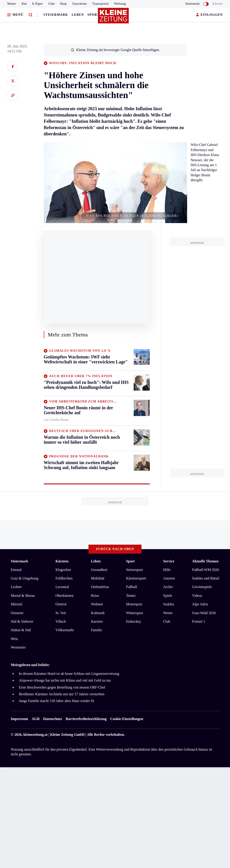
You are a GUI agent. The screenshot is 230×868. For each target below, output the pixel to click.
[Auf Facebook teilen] (13, 67)
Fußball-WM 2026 (206, 570)
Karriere (97, 621)
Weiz (14, 639)
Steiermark (56, 15)
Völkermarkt (65, 630)
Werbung (120, 4)
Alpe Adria (200, 604)
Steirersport (134, 570)
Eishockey (134, 621)
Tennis (131, 596)
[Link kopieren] (13, 95)
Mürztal (17, 604)
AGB (36, 719)
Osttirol (61, 604)
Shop (63, 4)
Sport (94, 15)
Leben (78, 15)
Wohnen (97, 604)
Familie (96, 630)
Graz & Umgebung (25, 578)
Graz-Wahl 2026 (204, 613)
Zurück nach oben (115, 549)
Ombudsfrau (100, 587)
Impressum (19, 719)
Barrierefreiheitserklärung (86, 719)
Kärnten (218, 4)
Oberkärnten (64, 596)
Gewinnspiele (202, 587)
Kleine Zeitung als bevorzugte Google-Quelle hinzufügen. (115, 50)
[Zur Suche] (31, 15)
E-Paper (38, 4)
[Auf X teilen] (13, 81)
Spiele (168, 596)
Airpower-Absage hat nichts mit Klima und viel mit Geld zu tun (65, 680)
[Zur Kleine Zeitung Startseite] (114, 18)
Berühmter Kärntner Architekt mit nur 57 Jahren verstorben (62, 694)
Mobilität (98, 578)
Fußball (132, 587)
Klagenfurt (63, 570)
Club (51, 4)
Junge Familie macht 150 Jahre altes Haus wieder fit (56, 701)
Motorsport (134, 604)
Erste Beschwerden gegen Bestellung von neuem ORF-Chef (62, 687)
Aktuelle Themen (205, 561)
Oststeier (17, 613)
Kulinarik (98, 613)
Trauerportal (101, 4)
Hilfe (167, 570)
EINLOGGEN (209, 15)
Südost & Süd (21, 630)
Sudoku (169, 604)
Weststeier (18, 647)
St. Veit (61, 613)
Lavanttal (62, 587)
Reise (95, 596)
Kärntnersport (136, 578)
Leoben (16, 587)
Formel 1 (199, 621)
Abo (24, 4)
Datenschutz (53, 719)
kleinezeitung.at (35, 735)
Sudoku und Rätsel (206, 578)
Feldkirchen (64, 578)
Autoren (169, 578)
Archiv (168, 587)
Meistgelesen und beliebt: (30, 665)
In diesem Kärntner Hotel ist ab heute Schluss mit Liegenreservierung (69, 674)
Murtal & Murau (23, 596)
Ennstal (16, 570)
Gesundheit (99, 570)
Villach (61, 621)
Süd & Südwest (22, 621)
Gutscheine (80, 4)
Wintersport (135, 613)
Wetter (12, 4)
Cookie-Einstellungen (127, 719)
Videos (197, 596)
